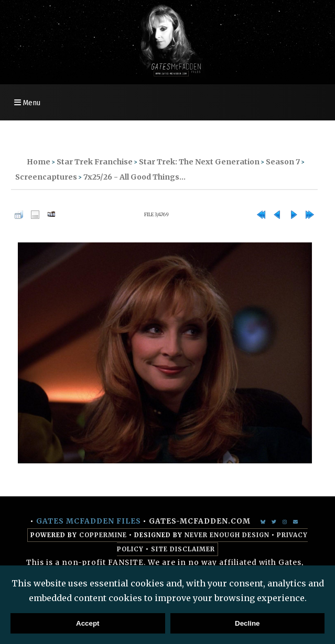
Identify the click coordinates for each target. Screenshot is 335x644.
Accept (88, 623)
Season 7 (283, 162)
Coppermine (103, 535)
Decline (247, 623)
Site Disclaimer (183, 549)
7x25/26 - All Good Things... (134, 177)
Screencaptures (46, 177)
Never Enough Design (227, 535)
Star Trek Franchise (95, 162)
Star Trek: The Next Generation (199, 162)
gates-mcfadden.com (200, 521)
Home (39, 162)
